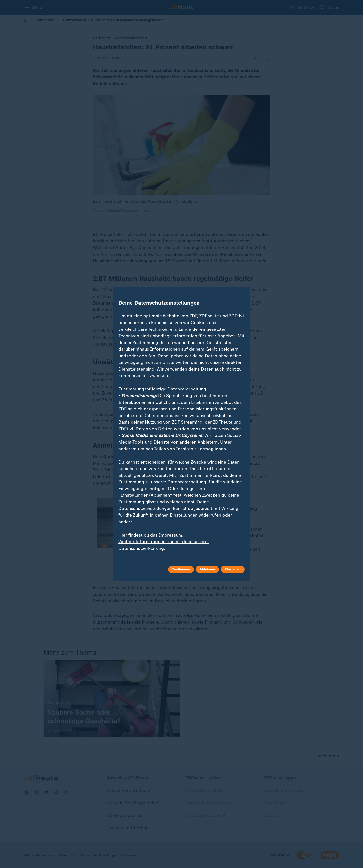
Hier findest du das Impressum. (151, 535)
